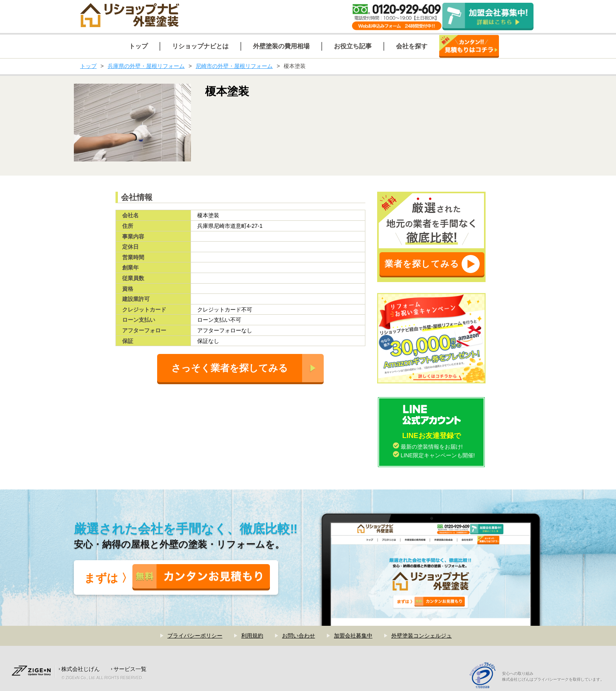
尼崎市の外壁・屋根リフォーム (234, 66)
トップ (88, 66)
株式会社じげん (81, 669)
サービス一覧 (130, 669)
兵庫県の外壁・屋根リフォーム (146, 66)
